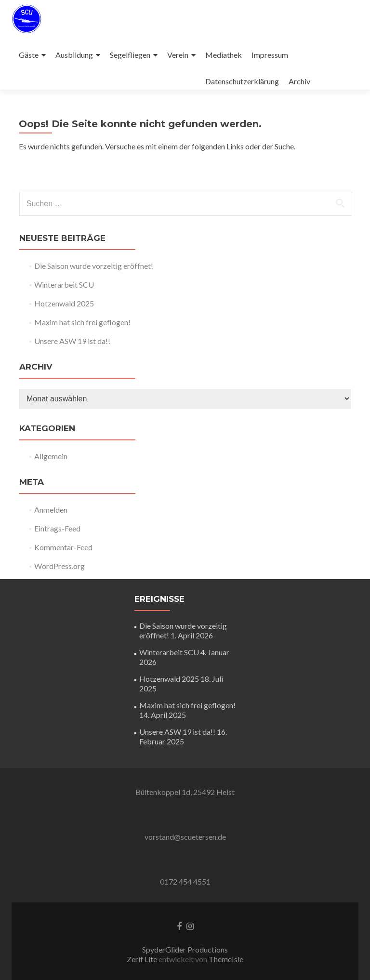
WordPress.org (59, 566)
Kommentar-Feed (63, 547)
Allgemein (51, 456)
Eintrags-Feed (57, 528)
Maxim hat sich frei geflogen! (82, 322)
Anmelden (51, 510)
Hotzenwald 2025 (64, 303)
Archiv (299, 81)
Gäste (29, 55)
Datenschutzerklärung (242, 81)
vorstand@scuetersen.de (185, 837)
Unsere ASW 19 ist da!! (72, 341)
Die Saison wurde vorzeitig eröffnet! (94, 266)
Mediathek (224, 55)
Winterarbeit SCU (64, 285)
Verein (178, 55)
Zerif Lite (143, 959)
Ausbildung (74, 55)
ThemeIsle (226, 959)
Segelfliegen (130, 55)
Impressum (270, 55)
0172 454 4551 (185, 881)
